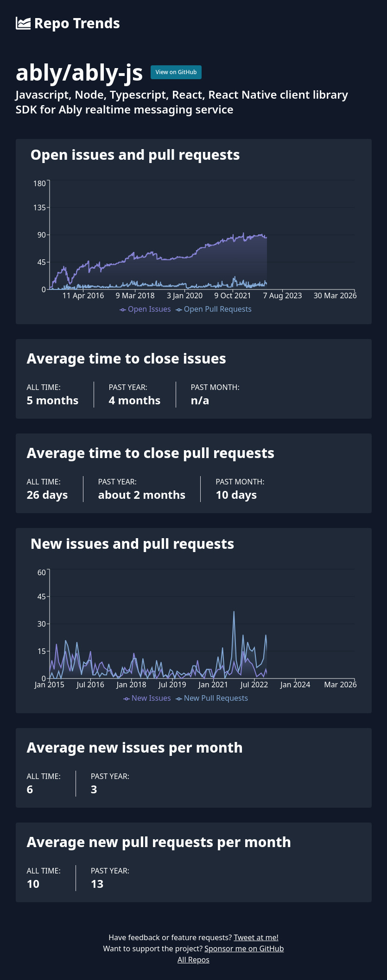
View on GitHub (176, 72)
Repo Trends (68, 23)
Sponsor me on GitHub (244, 949)
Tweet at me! (256, 937)
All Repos (193, 960)
